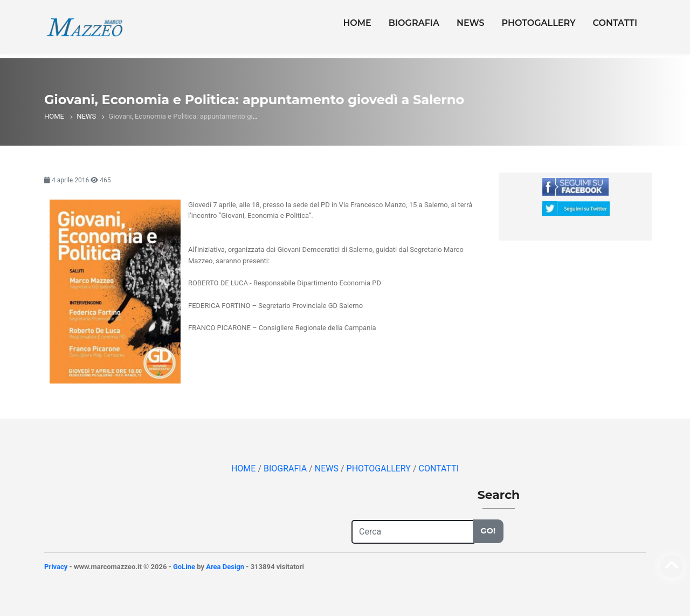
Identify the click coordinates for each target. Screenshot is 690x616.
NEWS (471, 23)
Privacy (56, 567)
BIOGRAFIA (414, 23)
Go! (488, 531)
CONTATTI (615, 23)
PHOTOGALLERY (539, 23)
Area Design (225, 567)
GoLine (184, 567)
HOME (357, 23)
